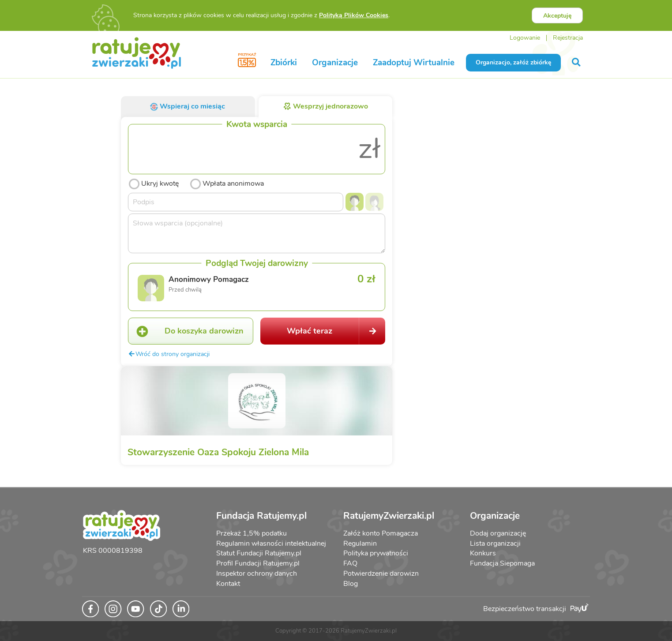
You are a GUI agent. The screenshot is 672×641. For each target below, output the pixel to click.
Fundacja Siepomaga (502, 563)
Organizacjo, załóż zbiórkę (513, 62)
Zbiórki (284, 63)
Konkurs (483, 553)
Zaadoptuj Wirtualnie (414, 63)
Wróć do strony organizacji (169, 354)
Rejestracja (568, 38)
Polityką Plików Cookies (354, 15)
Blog (351, 584)
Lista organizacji (495, 544)
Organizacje (335, 63)
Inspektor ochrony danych (257, 574)
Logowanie (525, 38)
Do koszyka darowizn (186, 331)
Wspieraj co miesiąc (188, 106)
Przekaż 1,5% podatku (252, 533)
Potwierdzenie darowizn (381, 574)
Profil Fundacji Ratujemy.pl (258, 563)
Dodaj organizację (498, 533)
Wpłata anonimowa (227, 183)
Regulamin (360, 544)
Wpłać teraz (336, 331)
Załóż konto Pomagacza (381, 533)
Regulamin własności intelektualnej (271, 544)
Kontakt (228, 584)
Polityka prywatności (376, 553)
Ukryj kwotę (153, 183)
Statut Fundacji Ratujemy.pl (259, 553)
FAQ (350, 563)
